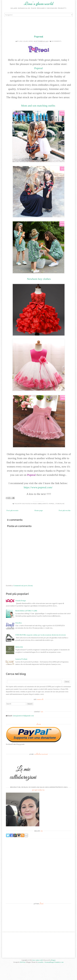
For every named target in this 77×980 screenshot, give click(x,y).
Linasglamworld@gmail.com (23, 731)
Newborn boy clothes (39, 279)
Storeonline (60, 504)
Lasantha (41, 978)
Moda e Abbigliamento (40, 504)
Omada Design (21, 616)
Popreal (39, 37)
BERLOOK (19, 662)
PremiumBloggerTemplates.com (54, 978)
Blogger (53, 976)
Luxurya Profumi (21, 674)
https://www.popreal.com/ (38, 487)
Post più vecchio (65, 510)
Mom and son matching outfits (39, 106)
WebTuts (23, 978)
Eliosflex (19, 638)
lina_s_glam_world (26, 41)
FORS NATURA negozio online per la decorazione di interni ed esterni (40, 650)
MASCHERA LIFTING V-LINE (26, 626)
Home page (39, 510)
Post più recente (12, 510)
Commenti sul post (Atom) (23, 585)
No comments (56, 41)
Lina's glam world (38, 3)
